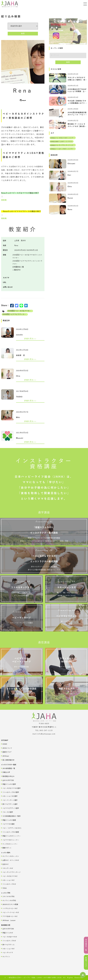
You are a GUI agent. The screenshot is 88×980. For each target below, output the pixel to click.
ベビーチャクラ (7, 953)
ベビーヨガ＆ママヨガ (9, 876)
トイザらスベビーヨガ (9, 908)
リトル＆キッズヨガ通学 (10, 792)
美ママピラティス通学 (9, 804)
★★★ (4, 200)
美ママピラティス (8, 945)
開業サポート (6, 848)
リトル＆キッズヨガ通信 (10, 832)
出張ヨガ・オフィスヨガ (10, 860)
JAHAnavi (5, 756)
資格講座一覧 (86, 945)
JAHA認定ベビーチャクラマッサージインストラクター (65, 145)
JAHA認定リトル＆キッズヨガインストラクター (63, 149)
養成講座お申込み (8, 776)
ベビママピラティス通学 (10, 808)
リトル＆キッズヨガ (9, 884)
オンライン (6, 957)
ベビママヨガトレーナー (10, 840)
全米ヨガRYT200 (7, 780)
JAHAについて (7, 748)
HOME (4, 744)
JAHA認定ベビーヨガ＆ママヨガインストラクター (20, 311)
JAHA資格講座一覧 (8, 768)
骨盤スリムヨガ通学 (9, 784)
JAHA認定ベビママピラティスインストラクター (15, 314)
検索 (23, 34)
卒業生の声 (6, 772)
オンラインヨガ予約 (9, 900)
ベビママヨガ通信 (8, 824)
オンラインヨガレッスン (10, 856)
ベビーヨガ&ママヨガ (9, 937)
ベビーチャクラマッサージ (11, 872)
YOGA (4, 888)
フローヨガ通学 (7, 812)
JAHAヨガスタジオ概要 (10, 904)
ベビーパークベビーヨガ (10, 912)
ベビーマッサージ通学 (9, 800)
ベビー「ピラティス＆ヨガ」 (12, 828)
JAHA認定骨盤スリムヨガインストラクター (62, 142)
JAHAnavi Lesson (8, 920)
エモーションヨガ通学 (9, 796)
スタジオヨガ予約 (8, 896)
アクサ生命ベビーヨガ (9, 916)
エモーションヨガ (8, 880)
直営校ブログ (6, 752)
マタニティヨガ (7, 868)
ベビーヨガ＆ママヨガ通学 (11, 788)
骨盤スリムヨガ (7, 933)
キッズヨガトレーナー (9, 844)
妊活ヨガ (5, 864)
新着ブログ (86, 962)
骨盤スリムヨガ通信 (9, 820)
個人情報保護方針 (8, 760)
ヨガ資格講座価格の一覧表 (11, 816)
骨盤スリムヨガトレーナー (11, 836)
